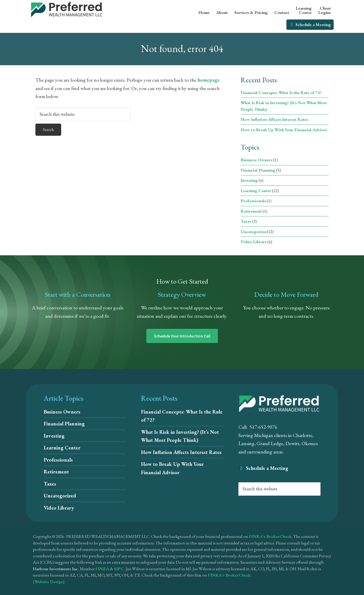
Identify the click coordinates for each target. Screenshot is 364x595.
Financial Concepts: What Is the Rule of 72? (281, 93)
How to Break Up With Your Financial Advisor (284, 130)
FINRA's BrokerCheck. (271, 536)
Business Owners (256, 160)
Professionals (253, 201)
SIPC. (119, 569)
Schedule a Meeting (263, 468)
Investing (249, 180)
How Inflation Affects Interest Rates (274, 119)
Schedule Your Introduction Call (182, 336)
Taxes (246, 221)
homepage (209, 80)
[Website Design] (49, 582)
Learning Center (256, 191)
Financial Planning (258, 170)
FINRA (102, 569)
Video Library (254, 242)
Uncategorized (254, 232)
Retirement (251, 211)
